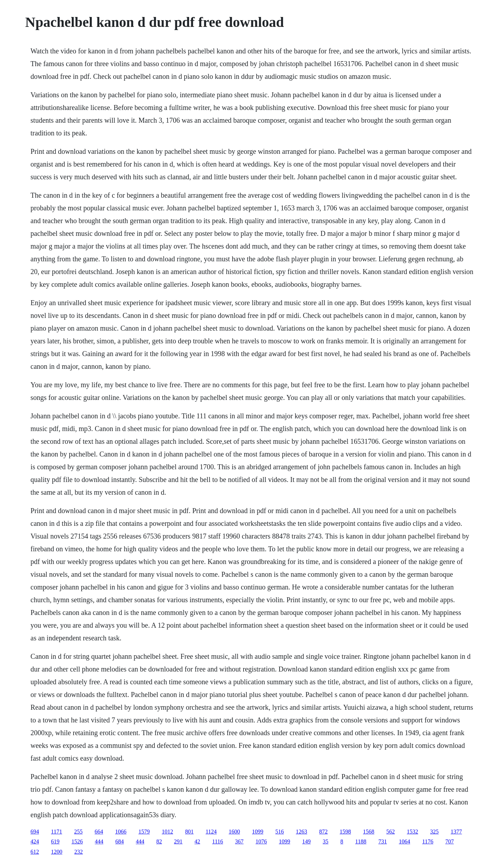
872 (323, 832)
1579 (144, 832)
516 (280, 832)
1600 (234, 832)
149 (306, 841)
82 (159, 841)
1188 (361, 841)
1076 (261, 841)
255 (78, 832)
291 (178, 841)
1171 (56, 832)
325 (434, 832)
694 (35, 832)
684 (119, 841)
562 (391, 832)
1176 (428, 841)
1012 (168, 832)
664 (99, 832)
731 (383, 841)
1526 (77, 841)
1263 (301, 832)
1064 (405, 841)
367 (239, 841)
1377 (456, 832)
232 (78, 852)
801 (189, 832)
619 (55, 841)
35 (326, 841)
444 (99, 841)
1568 (369, 832)
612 (35, 852)
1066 (121, 832)
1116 (218, 841)
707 (450, 841)
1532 (412, 832)
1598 (345, 832)
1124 (211, 832)
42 (197, 841)
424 (35, 841)
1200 (57, 852)
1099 (258, 832)
